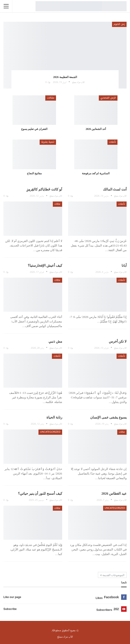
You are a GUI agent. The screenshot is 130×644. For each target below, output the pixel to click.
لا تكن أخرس (118, 341)
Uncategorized (50, 432)
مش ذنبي (55, 341)
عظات (57, 204)
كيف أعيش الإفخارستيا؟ (45, 266)
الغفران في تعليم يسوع (34, 129)
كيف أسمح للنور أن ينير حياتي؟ (40, 494)
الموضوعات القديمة (112, 575)
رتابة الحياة (54, 417)
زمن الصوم (119, 24)
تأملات (112, 142)
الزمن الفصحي (108, 98)
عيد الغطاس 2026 (114, 494)
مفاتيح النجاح (34, 173)
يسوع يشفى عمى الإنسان (108, 417)
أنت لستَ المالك (115, 189)
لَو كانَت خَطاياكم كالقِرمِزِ (44, 189)
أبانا (124, 266)
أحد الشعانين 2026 (96, 129)
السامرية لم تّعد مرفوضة (96, 173)
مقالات (51, 98)
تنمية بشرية (48, 142)
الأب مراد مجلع (65, 637)
